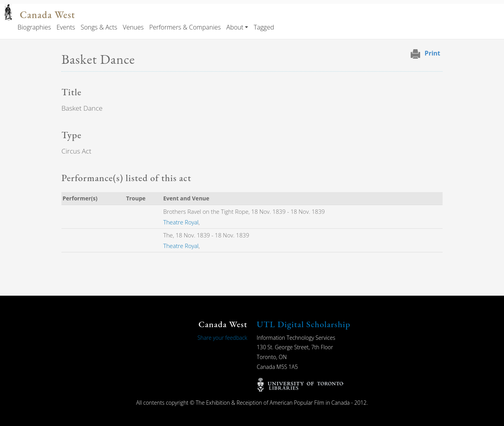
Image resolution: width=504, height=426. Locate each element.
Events (66, 27)
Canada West (47, 15)
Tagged (264, 27)
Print (432, 53)
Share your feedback (222, 338)
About (235, 27)
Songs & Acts (99, 27)
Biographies (34, 27)
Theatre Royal (181, 222)
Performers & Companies (185, 27)
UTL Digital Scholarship (304, 324)
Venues (133, 27)
